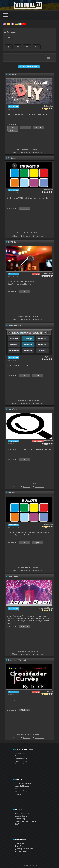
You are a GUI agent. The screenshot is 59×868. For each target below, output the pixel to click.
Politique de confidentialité (25, 821)
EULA (17, 824)
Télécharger (19, 753)
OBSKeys (12, 158)
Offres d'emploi (21, 819)
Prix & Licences (21, 761)
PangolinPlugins (47, 608)
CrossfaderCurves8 (17, 660)
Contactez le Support (23, 783)
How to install (39, 152)
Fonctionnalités (21, 759)
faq (16, 789)
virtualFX (12, 75)
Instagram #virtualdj (24, 849)
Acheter (18, 756)
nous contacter (21, 816)
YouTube (19, 846)
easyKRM (12, 242)
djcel (51, 691)
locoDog (50, 106)
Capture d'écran (21, 764)
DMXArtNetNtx (14, 325)
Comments (27, 152)
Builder (11, 493)
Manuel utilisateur (22, 786)
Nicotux (50, 357)
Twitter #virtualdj (23, 851)
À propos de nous (22, 813)
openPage (13, 409)
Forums (18, 794)
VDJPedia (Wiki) (21, 791)
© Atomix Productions (30, 865)
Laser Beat (13, 576)
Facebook (20, 843)
